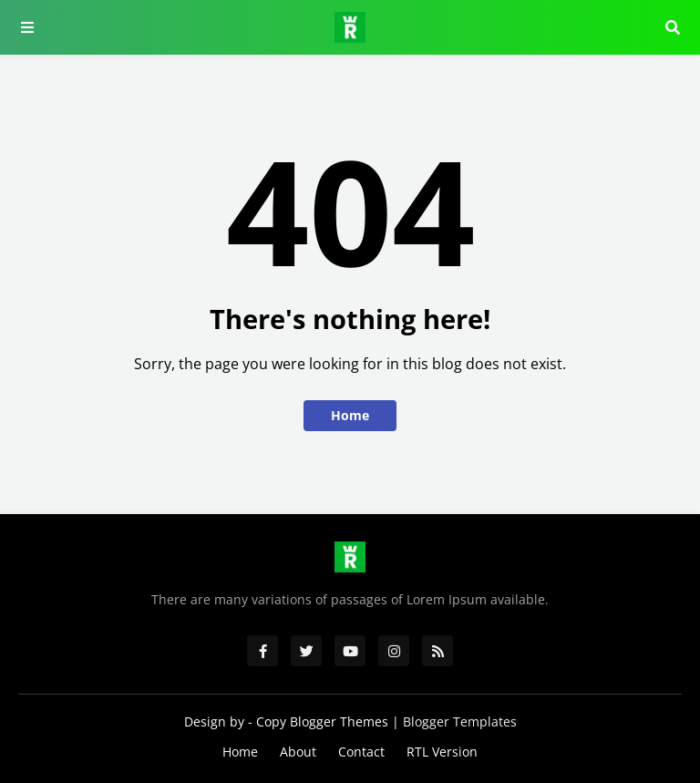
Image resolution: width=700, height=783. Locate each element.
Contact (361, 752)
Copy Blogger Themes (322, 721)
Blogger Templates (460, 721)
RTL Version (442, 752)
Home (350, 415)
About (298, 752)
